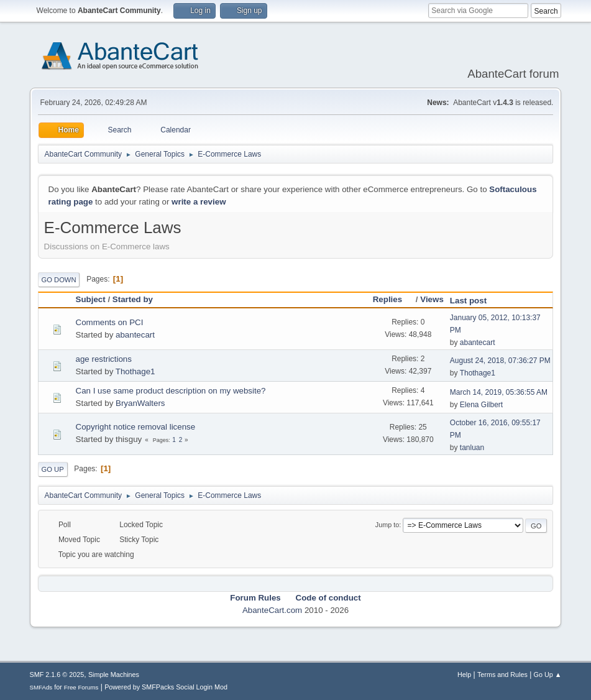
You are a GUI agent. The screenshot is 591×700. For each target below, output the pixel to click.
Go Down (59, 280)
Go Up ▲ (548, 675)
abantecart (135, 335)
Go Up (53, 469)
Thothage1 (135, 371)
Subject (91, 299)
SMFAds (41, 687)
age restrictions (104, 359)
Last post (468, 301)
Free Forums (81, 687)
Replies (393, 299)
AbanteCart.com (272, 610)
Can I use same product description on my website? (171, 391)
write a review (199, 202)
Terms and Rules (502, 675)
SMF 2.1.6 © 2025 (57, 675)
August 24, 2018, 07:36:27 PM (500, 361)
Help (464, 675)
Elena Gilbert (481, 405)
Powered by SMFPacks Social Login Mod (166, 687)
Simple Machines (114, 675)
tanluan (472, 448)
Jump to (387, 525)
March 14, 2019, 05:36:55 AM (499, 392)
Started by (133, 299)
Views (432, 299)
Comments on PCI (110, 322)
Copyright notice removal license (136, 427)
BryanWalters (140, 403)
